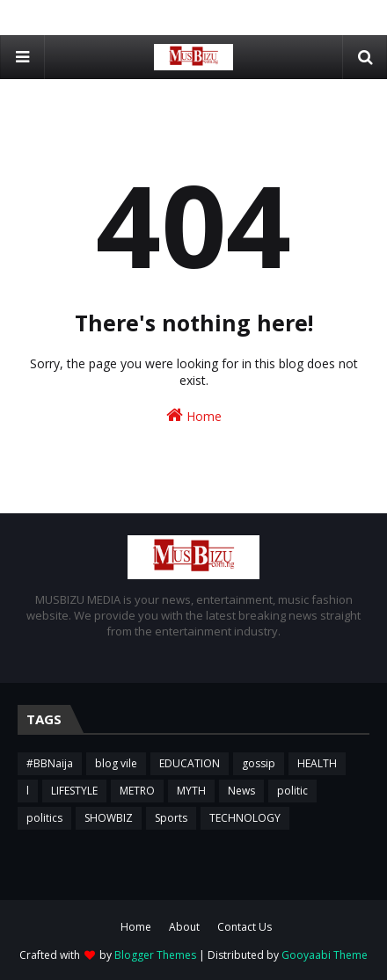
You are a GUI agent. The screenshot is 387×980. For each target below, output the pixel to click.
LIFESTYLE (74, 791)
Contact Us (245, 927)
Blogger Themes (155, 955)
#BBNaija (50, 763)
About (184, 927)
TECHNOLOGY (245, 818)
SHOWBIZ (109, 818)
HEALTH (317, 763)
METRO (137, 791)
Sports (171, 818)
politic (292, 791)
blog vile (116, 763)
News (241, 791)
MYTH (191, 791)
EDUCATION (190, 763)
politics (44, 818)
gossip (259, 763)
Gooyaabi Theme (325, 955)
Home (194, 415)
